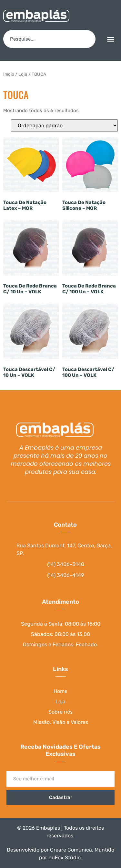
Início (9, 74)
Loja (23, 74)
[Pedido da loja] (64, 126)
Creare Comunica (71, 850)
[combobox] (49, 39)
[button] (111, 39)
